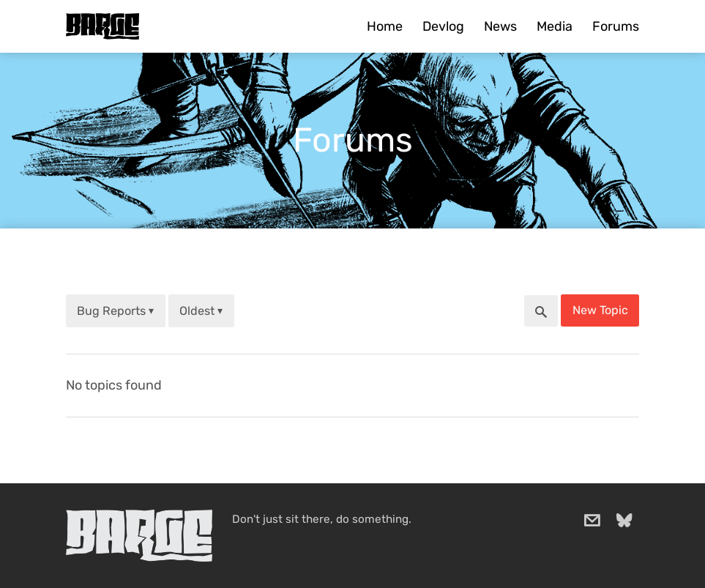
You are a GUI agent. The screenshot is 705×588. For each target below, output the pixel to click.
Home (385, 26)
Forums (616, 26)
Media (555, 26)
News (500, 26)
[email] (592, 521)
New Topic (600, 310)
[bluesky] (624, 521)
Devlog (443, 26)
